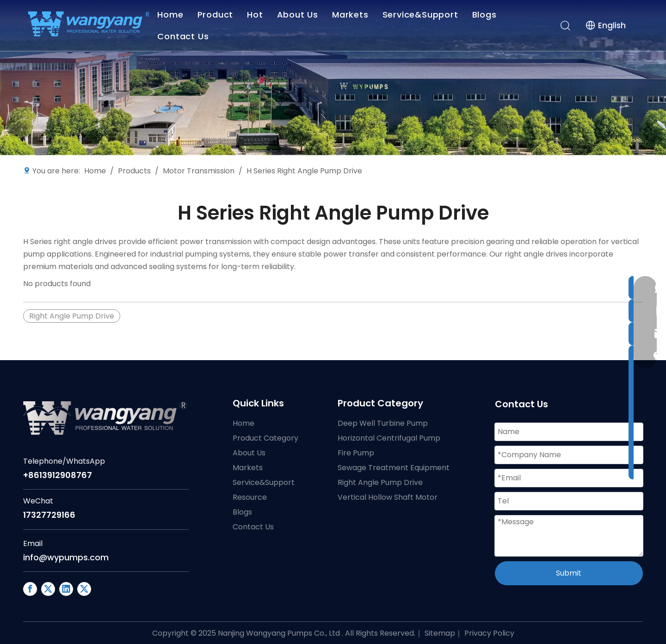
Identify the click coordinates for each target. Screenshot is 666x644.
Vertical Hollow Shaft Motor (388, 497)
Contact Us (185, 36)
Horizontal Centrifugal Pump (389, 438)
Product (217, 15)
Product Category (265, 438)
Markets (352, 15)
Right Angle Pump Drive (72, 316)
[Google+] (48, 589)
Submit (569, 573)
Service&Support (422, 15)
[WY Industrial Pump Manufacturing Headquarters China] (333, 78)
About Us (299, 15)
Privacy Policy (489, 633)
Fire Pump (356, 453)
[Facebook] (30, 589)
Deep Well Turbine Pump (383, 423)
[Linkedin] (66, 589)
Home (172, 15)
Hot (257, 15)
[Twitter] (84, 589)
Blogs (486, 15)
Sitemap (440, 633)
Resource (250, 497)
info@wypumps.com (66, 557)
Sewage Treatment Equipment (394, 468)
